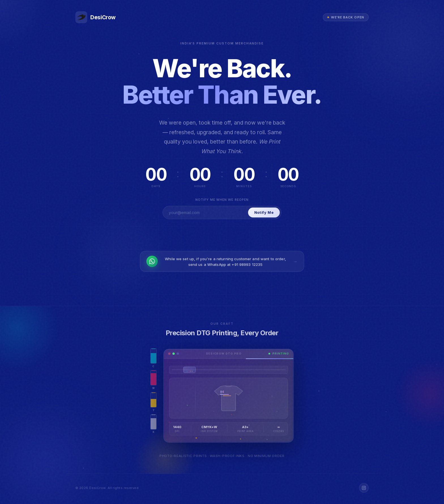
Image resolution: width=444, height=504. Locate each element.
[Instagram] (364, 488)
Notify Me (264, 213)
